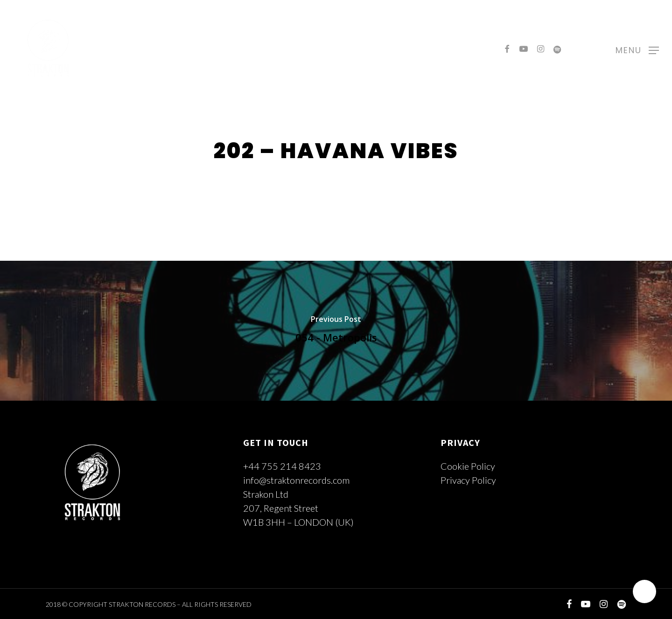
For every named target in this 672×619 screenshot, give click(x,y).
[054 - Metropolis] (336, 331)
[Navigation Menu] (637, 49)
